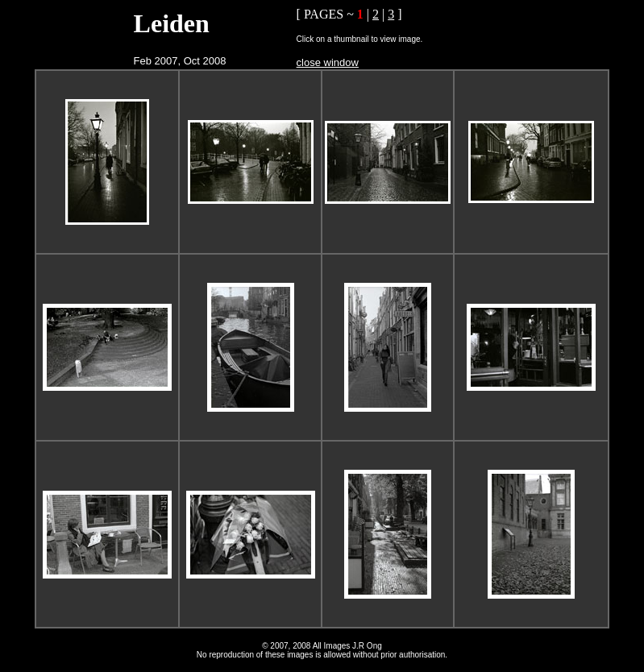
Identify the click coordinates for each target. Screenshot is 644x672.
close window (328, 62)
